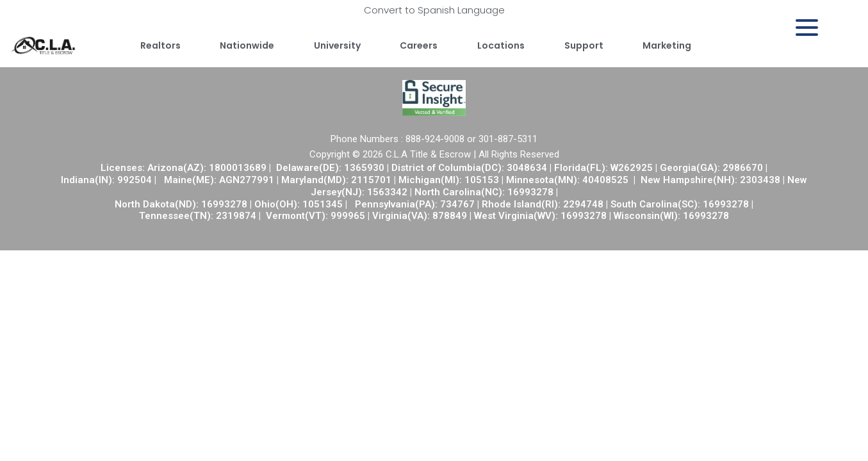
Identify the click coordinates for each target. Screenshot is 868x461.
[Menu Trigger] (807, 27)
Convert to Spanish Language (434, 10)
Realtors (160, 45)
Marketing (667, 45)
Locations (501, 45)
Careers (419, 45)
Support (584, 45)
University (337, 45)
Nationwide (247, 45)
